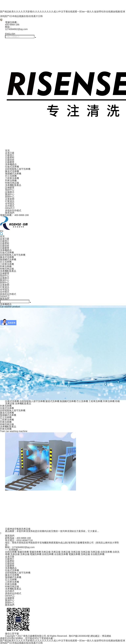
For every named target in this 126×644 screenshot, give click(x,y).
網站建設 (95, 636)
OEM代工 (10, 208)
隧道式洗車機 (12, 171)
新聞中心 (10, 197)
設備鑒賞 (10, 187)
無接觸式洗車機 (13, 174)
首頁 (7, 150)
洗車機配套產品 (13, 185)
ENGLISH (10, 34)
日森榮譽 (10, 162)
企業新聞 (10, 199)
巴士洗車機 (11, 176)
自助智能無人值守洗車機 (18, 169)
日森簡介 (10, 155)
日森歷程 (10, 157)
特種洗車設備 (12, 183)
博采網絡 (106, 636)
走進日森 (10, 153)
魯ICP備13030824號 (79, 636)
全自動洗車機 (61, 554)
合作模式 (10, 206)
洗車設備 (46, 552)
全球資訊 (10, 204)
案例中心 (10, 194)
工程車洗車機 (12, 178)
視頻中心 (10, 190)
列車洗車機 (11, 180)
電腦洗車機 (23, 552)
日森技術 (10, 160)
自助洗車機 (11, 552)
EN (2, 231)
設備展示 (10, 192)
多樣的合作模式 (13, 210)
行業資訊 (10, 201)
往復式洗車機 (12, 167)
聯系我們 (10, 213)
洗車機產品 (11, 164)
